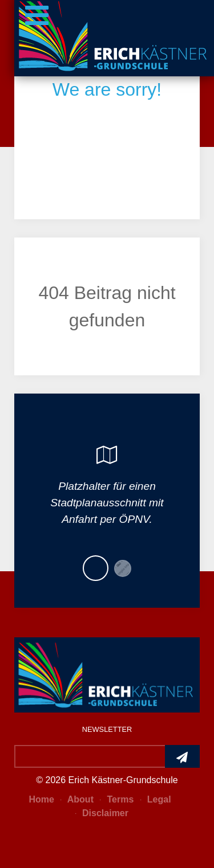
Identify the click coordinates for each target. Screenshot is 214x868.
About (77, 799)
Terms (117, 799)
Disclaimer (102, 813)
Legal (156, 799)
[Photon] (107, 673)
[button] (96, 568)
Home (41, 799)
